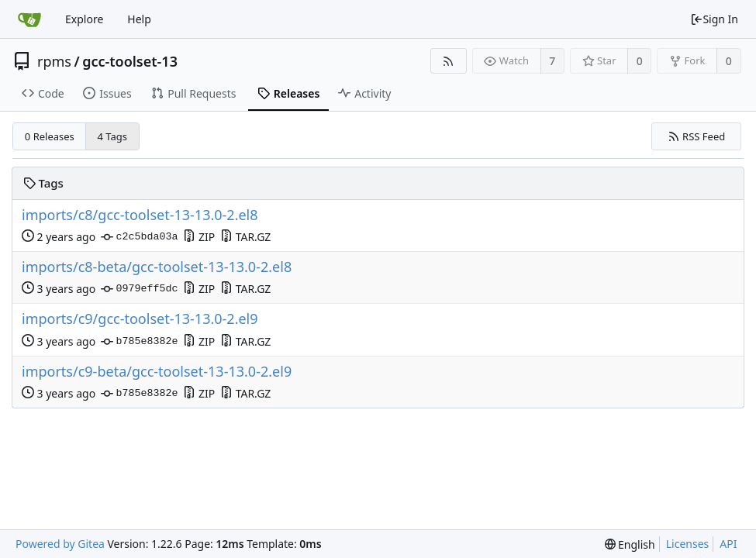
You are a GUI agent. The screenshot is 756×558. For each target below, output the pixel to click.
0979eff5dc (139, 289)
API (728, 544)
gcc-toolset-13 (130, 61)
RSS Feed (697, 136)
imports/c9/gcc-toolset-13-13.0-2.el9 (140, 319)
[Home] (29, 19)
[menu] (630, 544)
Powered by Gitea (60, 544)
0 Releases (50, 136)
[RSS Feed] (449, 61)
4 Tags (113, 136)
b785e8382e (139, 342)
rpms (54, 61)
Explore (84, 19)
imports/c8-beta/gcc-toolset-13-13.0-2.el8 (157, 267)
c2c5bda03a (139, 237)
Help (139, 19)
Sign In (714, 19)
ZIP (199, 237)
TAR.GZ (245, 237)
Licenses (688, 544)
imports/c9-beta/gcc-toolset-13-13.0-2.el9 (157, 372)
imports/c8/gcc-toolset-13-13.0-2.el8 (140, 215)
